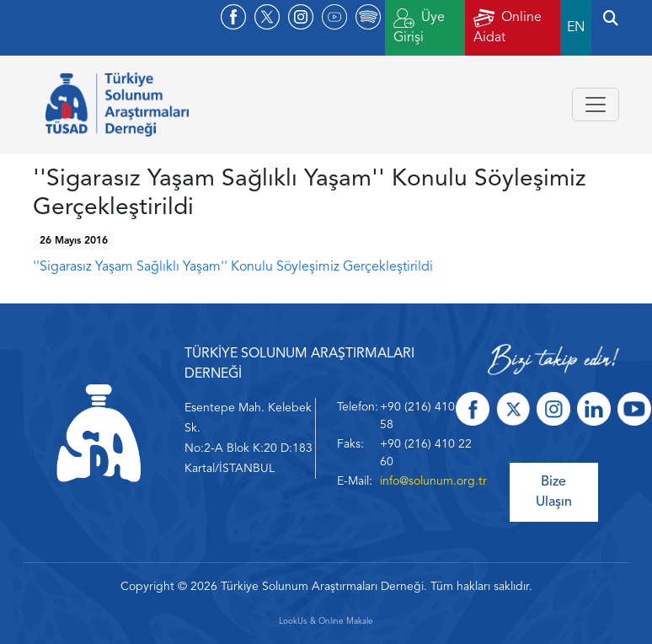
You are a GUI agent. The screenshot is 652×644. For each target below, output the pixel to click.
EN (576, 28)
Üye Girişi (419, 27)
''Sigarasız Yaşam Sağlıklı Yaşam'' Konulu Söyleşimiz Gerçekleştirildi (233, 267)
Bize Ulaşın (554, 492)
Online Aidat (508, 27)
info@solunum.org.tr (433, 481)
